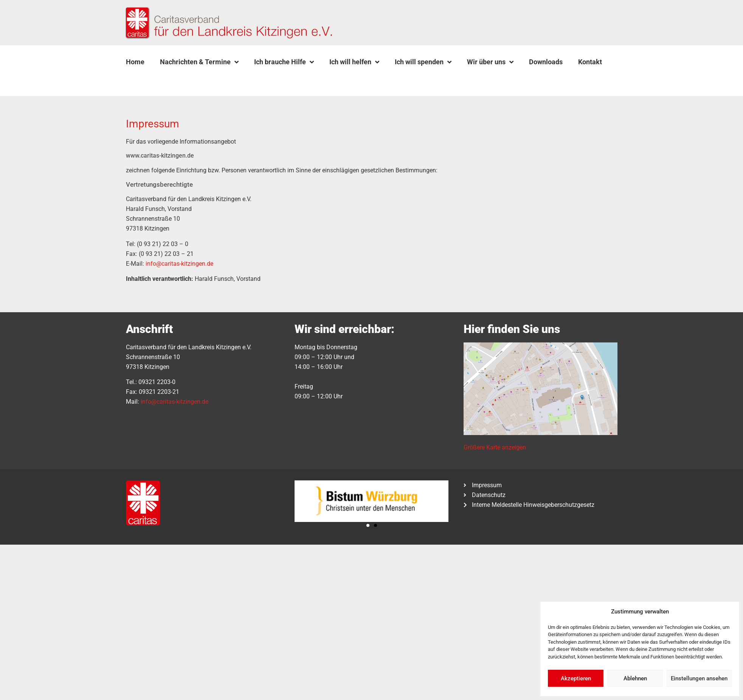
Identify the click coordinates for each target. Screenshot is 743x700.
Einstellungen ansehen (699, 678)
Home (135, 62)
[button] (145, 80)
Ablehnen (635, 678)
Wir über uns (490, 62)
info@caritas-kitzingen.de (179, 264)
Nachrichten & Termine (199, 62)
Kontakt (590, 62)
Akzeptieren (576, 678)
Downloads (546, 62)
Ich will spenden (423, 62)
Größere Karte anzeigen (495, 447)
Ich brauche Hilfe (284, 62)
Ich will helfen (354, 62)
